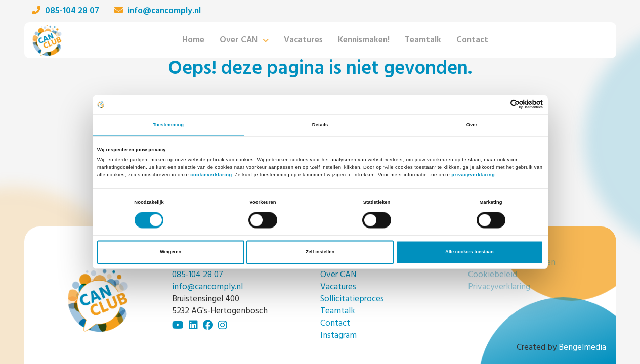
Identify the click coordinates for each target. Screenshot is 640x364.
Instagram (338, 335)
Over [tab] (472, 125)
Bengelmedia (582, 348)
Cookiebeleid (493, 275)
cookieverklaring (211, 175)
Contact (472, 40)
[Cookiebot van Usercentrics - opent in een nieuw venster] (499, 104)
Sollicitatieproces (352, 299)
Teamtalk (423, 40)
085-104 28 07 (66, 11)
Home (193, 40)
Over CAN (239, 40)
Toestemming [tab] (168, 125)
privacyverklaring (473, 175)
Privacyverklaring (499, 287)
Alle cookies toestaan (470, 252)
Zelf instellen (320, 252)
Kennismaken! (364, 40)
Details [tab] (320, 125)
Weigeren (170, 252)
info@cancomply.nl (158, 11)
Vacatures (303, 40)
